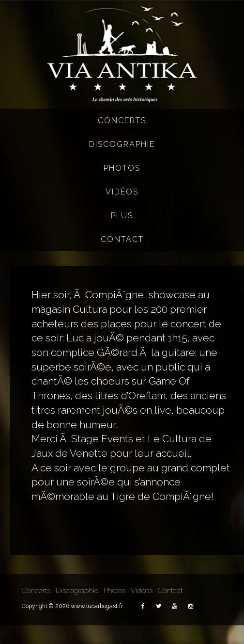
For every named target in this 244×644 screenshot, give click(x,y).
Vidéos (122, 192)
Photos (122, 168)
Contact (122, 239)
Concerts (122, 121)
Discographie (122, 144)
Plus (122, 216)
